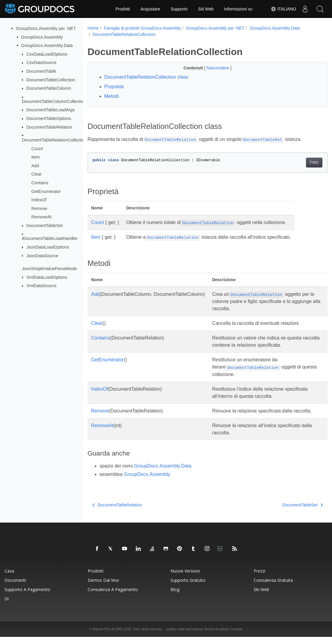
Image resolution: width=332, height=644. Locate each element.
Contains (40, 183)
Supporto (179, 9)
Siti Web (206, 9)
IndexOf (39, 200)
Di (7, 606)
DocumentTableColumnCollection (54, 101)
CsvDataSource (41, 63)
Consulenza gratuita (273, 587)
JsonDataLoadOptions (48, 247)
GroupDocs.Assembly (42, 37)
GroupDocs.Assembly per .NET (46, 28)
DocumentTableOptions (49, 118)
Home (93, 28)
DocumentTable (41, 71)
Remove (39, 208)
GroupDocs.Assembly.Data (47, 45)
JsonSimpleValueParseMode (49, 269)
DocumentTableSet (45, 226)
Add (35, 166)
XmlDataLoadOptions (47, 277)
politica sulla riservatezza (185, 636)
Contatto (237, 636)
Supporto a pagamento (27, 597)
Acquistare (150, 9)
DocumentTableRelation (49, 127)
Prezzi (259, 578)
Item (36, 157)
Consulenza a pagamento (113, 597)
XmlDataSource (41, 286)
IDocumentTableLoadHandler (50, 238)
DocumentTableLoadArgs (51, 110)
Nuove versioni (185, 578)
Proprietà (114, 87)
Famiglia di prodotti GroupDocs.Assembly (142, 28)
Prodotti (123, 9)
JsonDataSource (42, 255)
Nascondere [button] (210, 68)
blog (175, 597)
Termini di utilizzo (217, 636)
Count (37, 148)
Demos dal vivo (103, 587)
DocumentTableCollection (51, 80)
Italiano (283, 9)
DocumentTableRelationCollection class (146, 77)
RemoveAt (41, 217)
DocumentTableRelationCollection (54, 140)
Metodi (112, 96)
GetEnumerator (46, 191)
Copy (297, 162)
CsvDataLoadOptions (47, 54)
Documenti (15, 587)
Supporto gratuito (188, 587)
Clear (36, 174)
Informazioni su (238, 9)
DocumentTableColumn (49, 88)
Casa (9, 578)
